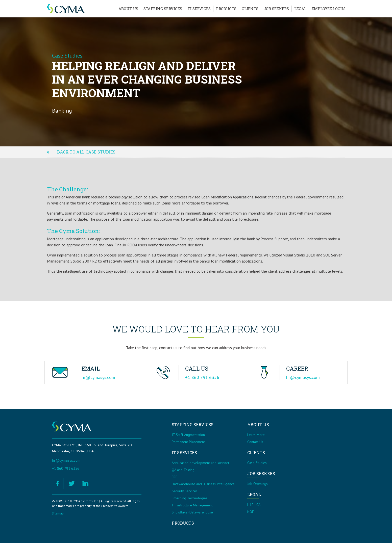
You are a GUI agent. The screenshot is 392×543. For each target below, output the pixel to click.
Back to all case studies (86, 152)
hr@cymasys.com (98, 377)
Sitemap (58, 513)
